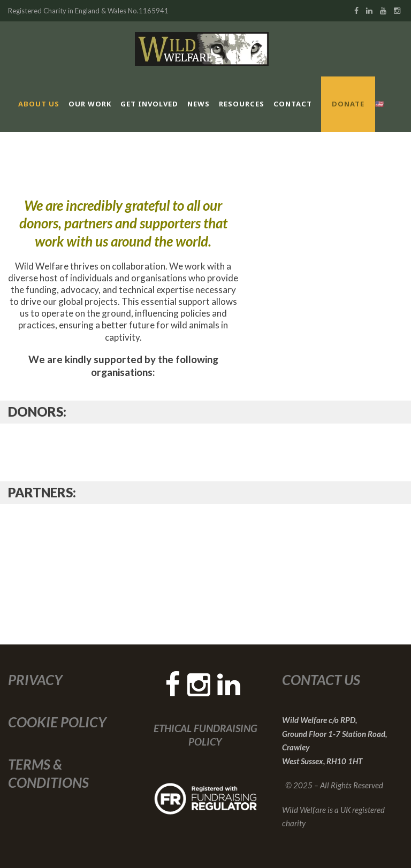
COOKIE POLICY (57, 722)
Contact (293, 104)
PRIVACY (35, 680)
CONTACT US (321, 680)
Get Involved (149, 104)
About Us (39, 104)
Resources (242, 104)
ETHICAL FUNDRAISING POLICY (205, 735)
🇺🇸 (380, 104)
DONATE (348, 104)
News (199, 104)
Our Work (90, 104)
